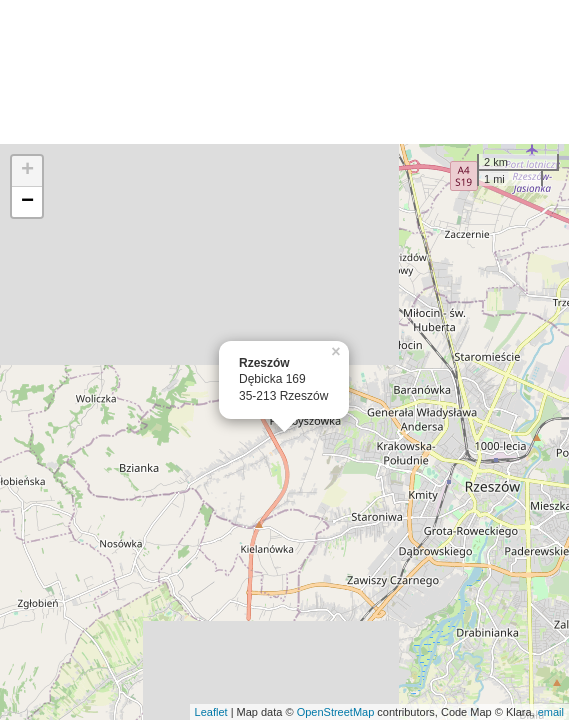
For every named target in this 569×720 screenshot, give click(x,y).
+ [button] (27, 171)
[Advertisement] (284, 72)
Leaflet (211, 712)
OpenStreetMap (336, 712)
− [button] (27, 202)
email (551, 712)
